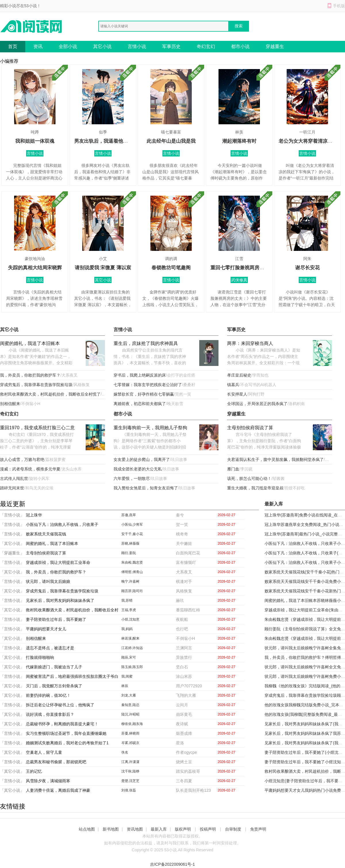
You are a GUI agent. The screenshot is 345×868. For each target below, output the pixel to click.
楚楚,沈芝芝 (130, 781)
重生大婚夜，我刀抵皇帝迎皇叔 (255, 488)
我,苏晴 (127, 600)
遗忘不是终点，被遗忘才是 (50, 648)
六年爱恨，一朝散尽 (132, 478)
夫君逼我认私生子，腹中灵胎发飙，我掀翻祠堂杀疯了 (275, 459)
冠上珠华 (34, 515)
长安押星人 (237, 394)
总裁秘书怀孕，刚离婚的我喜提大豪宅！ (62, 724)
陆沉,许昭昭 (130, 714)
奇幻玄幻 (206, 46)
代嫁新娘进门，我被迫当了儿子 (54, 667)
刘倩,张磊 (129, 790)
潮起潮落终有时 (239, 141)
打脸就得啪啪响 (40, 657)
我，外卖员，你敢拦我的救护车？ (30, 375)
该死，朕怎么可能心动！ (249, 478)
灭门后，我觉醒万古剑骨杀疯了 (54, 686)
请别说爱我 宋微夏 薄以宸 (103, 268)
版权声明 (183, 829)
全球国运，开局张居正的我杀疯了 (257, 404)
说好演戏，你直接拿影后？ (50, 714)
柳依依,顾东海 (132, 724)
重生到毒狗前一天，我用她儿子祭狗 (150, 428)
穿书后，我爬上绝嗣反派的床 (140, 375)
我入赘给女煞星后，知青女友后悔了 (146, 488)
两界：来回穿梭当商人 (250, 343)
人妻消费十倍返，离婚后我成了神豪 (58, 790)
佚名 (125, 752)
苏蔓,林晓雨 (130, 733)
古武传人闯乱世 (14, 478)
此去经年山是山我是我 (171, 141)
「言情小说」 (12, 515)
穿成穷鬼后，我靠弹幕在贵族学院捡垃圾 (36, 385)
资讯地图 (135, 829)
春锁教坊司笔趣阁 (171, 268)
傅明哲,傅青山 (132, 572)
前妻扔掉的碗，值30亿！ (48, 695)
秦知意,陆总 (130, 705)
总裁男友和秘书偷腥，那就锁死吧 (56, 762)
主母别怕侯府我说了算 (250, 428)
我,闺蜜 (127, 676)
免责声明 (258, 829)
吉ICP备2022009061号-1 (172, 864)
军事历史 (171, 46)
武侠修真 (239, 280)
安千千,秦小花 (132, 534)
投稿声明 (208, 829)
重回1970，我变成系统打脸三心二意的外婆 (37, 428)
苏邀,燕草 (129, 515)
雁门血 (233, 469)
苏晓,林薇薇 (130, 543)
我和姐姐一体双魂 (35, 141)
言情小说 (137, 46)
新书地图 (111, 829)
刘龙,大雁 (129, 695)
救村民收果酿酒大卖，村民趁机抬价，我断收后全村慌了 (50, 394)
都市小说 (240, 46)
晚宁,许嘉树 (130, 581)
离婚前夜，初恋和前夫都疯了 (140, 404)
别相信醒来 (10, 404)
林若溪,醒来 (130, 638)
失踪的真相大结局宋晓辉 (35, 268)
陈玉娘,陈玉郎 (132, 667)
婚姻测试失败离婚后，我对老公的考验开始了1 (67, 743)
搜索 (239, 26)
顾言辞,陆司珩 (132, 591)
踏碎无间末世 (12, 488)
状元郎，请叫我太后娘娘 (48, 581)
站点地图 (87, 829)
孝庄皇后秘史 (239, 375)
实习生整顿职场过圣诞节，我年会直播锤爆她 (66, 733)
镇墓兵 (233, 385)
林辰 (125, 686)
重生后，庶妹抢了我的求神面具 (146, 343)
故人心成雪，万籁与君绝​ (22, 459)
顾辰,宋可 (129, 657)
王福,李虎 (129, 610)
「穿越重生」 (12, 553)
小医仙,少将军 (132, 524)
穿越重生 (275, 46)
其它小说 (102, 46)
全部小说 (68, 46)
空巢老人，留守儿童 (44, 752)
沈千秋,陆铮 (130, 771)
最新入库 (159, 829)
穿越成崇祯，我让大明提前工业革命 (58, 562)
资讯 (38, 46)
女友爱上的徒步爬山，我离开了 (142, 459)
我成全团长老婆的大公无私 (138, 469)
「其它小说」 (12, 543)
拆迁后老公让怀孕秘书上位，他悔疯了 (60, 705)
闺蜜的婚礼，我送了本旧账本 (30, 343)
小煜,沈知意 (130, 619)
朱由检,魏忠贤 (132, 562)
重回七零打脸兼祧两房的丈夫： (245, 268)
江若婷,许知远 (132, 648)
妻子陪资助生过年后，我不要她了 (56, 619)
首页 (13, 46)
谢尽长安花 (307, 268)
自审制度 (233, 829)
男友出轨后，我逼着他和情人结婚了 (113, 141)
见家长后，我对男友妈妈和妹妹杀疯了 (60, 600)
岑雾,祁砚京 (130, 743)
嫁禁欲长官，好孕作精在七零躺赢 (144, 394)
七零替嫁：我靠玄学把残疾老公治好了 (148, 385)
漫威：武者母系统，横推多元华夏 (30, 469)
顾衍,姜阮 (129, 553)
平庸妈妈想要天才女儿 (46, 629)
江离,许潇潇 (130, 762)
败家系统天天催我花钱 (46, 534)
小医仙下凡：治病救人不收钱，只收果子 (62, 524)
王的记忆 (34, 771)
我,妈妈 (127, 629)
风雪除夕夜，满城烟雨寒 (48, 781)
